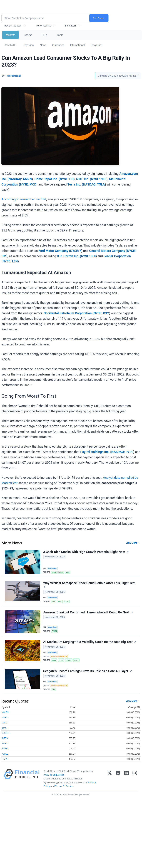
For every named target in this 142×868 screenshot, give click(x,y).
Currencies (58, 45)
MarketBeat (52, 568)
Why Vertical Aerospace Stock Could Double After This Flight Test (89, 583)
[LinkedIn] (126, 779)
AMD (5, 723)
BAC (4, 728)
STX (54, 690)
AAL (54, 602)
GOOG (6, 733)
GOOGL (69, 660)
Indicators (71, 25)
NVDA (5, 749)
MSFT (76, 660)
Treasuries (96, 45)
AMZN (54, 631)
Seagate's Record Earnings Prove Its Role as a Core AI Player (86, 671)
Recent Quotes (13, 25)
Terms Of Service (65, 786)
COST (61, 660)
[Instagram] (135, 779)
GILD (68, 572)
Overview (29, 45)
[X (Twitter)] (110, 779)
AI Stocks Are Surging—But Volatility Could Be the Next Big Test (88, 642)
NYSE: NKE (99, 179)
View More (131, 543)
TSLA (5, 759)
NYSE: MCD (28, 184)
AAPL (54, 660)
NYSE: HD (67, 179)
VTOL (67, 602)
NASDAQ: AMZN (20, 179)
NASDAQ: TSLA (94, 184)
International (77, 45)
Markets (10, 35)
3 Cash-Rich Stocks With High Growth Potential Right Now (84, 552)
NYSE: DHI (88, 256)
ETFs (44, 35)
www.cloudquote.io (54, 775)
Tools (60, 35)
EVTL (60, 602)
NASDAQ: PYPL (122, 452)
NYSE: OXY (101, 313)
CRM (61, 572)
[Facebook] (118, 779)
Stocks (28, 35)
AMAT (54, 572)
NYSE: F (76, 251)
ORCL (5, 754)
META (5, 738)
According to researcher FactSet (24, 199)
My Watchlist (43, 25)
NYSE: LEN (10, 261)
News (43, 45)
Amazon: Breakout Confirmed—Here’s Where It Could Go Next (86, 612)
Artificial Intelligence (59, 656)
